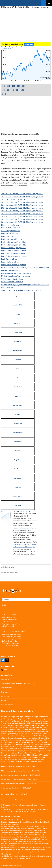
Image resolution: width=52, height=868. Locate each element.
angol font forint (31, 719)
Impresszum (5, 692)
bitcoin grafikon (43, 732)
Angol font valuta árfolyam (11, 624)
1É (3, 90)
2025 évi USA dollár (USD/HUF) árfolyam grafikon (22, 219)
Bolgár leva (18, 323)
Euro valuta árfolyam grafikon (13, 253)
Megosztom (29, 44)
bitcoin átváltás (31, 732)
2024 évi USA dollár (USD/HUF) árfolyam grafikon (22, 216)
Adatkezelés (6, 679)
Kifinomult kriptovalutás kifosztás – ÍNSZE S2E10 (19, 784)
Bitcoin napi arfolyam (10, 225)
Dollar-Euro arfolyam (10, 233)
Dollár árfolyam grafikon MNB (14, 245)
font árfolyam (44, 746)
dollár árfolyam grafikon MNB (26, 736)
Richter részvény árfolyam (18, 757)
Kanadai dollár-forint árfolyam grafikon (17, 273)
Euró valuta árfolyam (9, 620)
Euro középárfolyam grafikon (12, 637)
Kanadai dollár (18, 405)
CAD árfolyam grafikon (11, 231)
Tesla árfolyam (33, 757)
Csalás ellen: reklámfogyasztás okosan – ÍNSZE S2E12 (21, 775)
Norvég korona (18, 432)
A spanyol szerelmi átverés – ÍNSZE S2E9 (16, 788)
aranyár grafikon (29, 727)
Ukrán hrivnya (18, 496)
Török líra (18, 487)
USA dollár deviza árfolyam (12, 279)
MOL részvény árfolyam (37, 753)
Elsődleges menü (49, 3)
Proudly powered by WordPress (11, 865)
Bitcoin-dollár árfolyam (11, 228)
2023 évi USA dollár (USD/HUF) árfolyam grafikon (22, 213)
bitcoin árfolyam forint (16, 732)
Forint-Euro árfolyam (16, 751)
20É (4, 94)
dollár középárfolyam (25, 740)
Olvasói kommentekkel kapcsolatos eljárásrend (18, 683)
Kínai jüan (18, 414)
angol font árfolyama (17, 719)
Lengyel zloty (18, 423)
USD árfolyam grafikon (10, 645)
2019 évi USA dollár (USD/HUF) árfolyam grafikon (22, 202)
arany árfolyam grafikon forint (18, 725)
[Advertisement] (26, 25)
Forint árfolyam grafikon (10, 643)
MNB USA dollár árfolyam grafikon (15, 276)
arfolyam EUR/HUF (8, 729)
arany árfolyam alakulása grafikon (32, 721)
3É (13, 90)
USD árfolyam (7, 287)
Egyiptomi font (18, 350)
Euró (18, 369)
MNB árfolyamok (8, 626)
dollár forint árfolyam (9, 740)
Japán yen (18, 396)
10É (22, 90)
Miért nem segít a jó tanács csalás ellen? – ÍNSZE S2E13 (21, 771)
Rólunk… (4, 700)
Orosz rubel (18, 442)
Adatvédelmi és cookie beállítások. (14, 800)
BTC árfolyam (22, 734)
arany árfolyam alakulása (10, 721)
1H (9, 86)
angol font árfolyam (27, 717)
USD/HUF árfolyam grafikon (33, 761)
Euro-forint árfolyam (9, 746)
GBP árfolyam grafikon (20, 753)
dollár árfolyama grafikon (41, 738)
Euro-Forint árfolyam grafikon (27, 746)
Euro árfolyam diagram (20, 744)
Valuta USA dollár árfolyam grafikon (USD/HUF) (21, 290)
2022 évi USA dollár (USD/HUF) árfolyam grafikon (22, 211)
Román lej (18, 451)
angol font (15, 717)
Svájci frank (18, 460)
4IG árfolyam (6, 717)
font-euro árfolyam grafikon (28, 749)
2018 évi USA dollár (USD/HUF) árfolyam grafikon (22, 196)
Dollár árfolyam (8, 236)
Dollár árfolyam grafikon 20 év (14, 242)
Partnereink (5, 696)
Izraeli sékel (18, 387)
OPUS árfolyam (32, 755)
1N (4, 86)
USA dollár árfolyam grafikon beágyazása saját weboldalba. (25, 284)
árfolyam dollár (41, 727)
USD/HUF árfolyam (15, 761)
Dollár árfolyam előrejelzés (12, 239)
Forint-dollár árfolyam (10, 262)
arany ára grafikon (44, 719)
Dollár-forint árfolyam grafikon (14, 250)
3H (18, 86)
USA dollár (18, 505)
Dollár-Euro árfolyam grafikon (13, 248)
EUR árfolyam (38, 740)
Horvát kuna (18, 378)
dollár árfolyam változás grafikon (19, 738)
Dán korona (18, 341)
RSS (4, 669)
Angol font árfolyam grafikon (12, 635)
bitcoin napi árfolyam (9, 734)
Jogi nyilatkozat (7, 688)
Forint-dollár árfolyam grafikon (14, 265)
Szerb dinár (18, 478)
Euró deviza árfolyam (9, 617)
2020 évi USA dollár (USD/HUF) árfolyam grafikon (22, 205)
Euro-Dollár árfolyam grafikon (13, 256)
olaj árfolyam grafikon (18, 755)
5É (17, 90)
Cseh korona (18, 332)
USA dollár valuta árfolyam (12, 282)
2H (13, 86)
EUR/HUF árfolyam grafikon (25, 742)
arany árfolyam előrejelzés (24, 723)
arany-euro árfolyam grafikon (12, 727)
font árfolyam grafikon (9, 749)
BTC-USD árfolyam (35, 734)
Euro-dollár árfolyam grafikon (40, 744)
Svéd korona (18, 469)
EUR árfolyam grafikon (10, 641)
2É (8, 90)
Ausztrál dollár (18, 305)
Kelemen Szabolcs (26, 511)
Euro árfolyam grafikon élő (11, 639)
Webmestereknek (8, 705)
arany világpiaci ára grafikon (40, 725)
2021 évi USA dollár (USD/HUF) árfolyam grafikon (22, 208)
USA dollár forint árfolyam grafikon (21, 759)
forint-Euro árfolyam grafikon (35, 751)
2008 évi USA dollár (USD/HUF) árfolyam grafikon (22, 194)
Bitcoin (18, 314)
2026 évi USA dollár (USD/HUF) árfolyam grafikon (22, 222)
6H (23, 86)
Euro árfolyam (6, 744)
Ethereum (18, 360)
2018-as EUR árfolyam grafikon (14, 199)
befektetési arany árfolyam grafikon (29, 729)
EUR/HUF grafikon (43, 742)
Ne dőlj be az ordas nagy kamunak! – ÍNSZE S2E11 (19, 779)
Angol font (18, 296)
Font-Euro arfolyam (9, 259)
